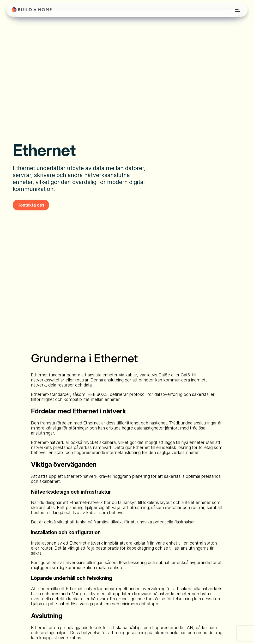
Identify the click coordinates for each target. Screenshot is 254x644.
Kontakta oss (31, 205)
